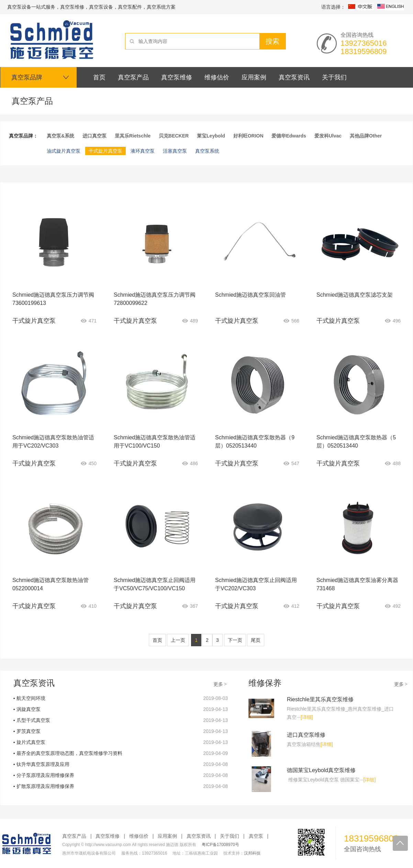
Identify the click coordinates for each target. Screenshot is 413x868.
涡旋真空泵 (29, 709)
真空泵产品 (74, 836)
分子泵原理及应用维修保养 (45, 775)
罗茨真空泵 (29, 731)
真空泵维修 (108, 836)
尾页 (256, 640)
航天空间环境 (31, 698)
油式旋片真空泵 (64, 151)
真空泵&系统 (60, 136)
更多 (221, 684)
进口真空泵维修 (306, 735)
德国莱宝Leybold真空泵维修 (321, 770)
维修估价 (139, 836)
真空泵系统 (207, 151)
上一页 (178, 640)
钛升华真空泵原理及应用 (43, 764)
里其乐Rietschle (133, 136)
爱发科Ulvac (328, 136)
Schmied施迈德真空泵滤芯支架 (355, 295)
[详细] (307, 717)
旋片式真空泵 (31, 742)
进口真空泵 (94, 136)
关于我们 (230, 836)
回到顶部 (400, 843)
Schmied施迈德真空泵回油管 (250, 295)
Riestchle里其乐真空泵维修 (320, 699)
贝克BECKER (174, 136)
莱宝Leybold (211, 136)
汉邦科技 (252, 853)
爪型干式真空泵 (33, 720)
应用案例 (167, 836)
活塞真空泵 (175, 151)
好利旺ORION (248, 136)
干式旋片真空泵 (105, 151)
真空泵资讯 (199, 836)
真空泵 (256, 836)
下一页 (235, 640)
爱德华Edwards (289, 136)
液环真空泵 (143, 151)
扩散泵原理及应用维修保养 (45, 786)
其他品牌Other (366, 136)
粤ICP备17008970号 (220, 845)
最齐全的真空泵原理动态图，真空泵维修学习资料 (69, 753)
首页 (157, 640)
